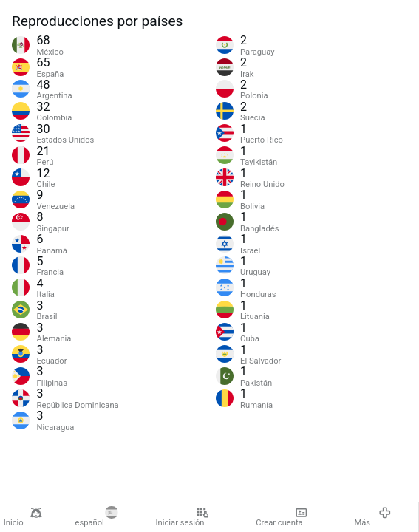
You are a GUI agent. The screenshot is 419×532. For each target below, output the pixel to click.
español (96, 517)
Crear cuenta (282, 517)
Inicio (23, 517)
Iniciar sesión (183, 517)
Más (372, 517)
